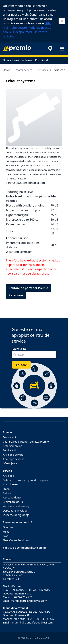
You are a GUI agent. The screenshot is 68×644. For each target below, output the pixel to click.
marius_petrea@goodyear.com (29, 601)
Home (9, 70)
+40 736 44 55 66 (45, 619)
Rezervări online (13, 446)
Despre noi (9, 437)
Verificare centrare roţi (16, 506)
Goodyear (9, 527)
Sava (6, 536)
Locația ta (19, 349)
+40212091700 (12, 579)
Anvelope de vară (13, 455)
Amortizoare (10, 484)
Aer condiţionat (12, 497)
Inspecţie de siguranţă (16, 515)
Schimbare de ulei (14, 502)
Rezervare (16, 295)
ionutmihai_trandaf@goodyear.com (32, 622)
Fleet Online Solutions (16, 540)
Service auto (10, 450)
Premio (7, 432)
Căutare (21, 365)
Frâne (6, 489)
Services (45, 70)
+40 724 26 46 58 (22, 597)
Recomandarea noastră (18, 522)
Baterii (7, 493)
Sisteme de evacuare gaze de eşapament (27, 480)
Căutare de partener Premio (28, 288)
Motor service (26, 70)
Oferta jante (10, 463)
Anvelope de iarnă (14, 459)
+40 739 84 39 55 (22, 619)
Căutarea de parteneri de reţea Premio (26, 442)
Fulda (6, 532)
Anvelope (8, 476)
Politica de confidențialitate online (25, 548)
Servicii (7, 471)
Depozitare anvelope (15, 511)
